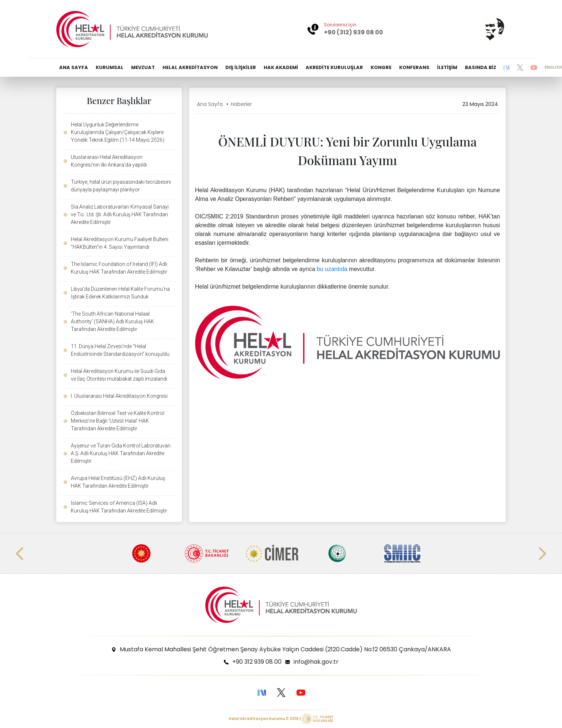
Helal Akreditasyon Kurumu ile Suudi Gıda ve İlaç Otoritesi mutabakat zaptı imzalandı (119, 375)
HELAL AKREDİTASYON (190, 67)
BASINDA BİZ (481, 67)
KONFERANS (414, 67)
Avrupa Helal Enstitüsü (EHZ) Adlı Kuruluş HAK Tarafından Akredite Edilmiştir (118, 482)
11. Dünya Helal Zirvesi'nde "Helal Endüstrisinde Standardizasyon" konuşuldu (120, 350)
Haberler (241, 104)
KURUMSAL (110, 67)
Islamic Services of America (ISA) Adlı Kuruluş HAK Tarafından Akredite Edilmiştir (119, 507)
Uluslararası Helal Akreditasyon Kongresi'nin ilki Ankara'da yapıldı (109, 161)
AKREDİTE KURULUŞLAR (334, 67)
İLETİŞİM (447, 67)
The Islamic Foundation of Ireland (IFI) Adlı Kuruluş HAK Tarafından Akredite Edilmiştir (119, 268)
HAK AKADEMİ (281, 67)
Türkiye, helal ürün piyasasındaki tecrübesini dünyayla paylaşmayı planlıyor (121, 186)
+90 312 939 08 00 (257, 662)
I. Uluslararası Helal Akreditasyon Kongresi (119, 396)
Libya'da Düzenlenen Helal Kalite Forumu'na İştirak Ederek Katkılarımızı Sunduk (120, 293)
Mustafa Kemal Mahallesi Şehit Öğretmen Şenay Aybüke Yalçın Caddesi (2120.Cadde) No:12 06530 (285, 649)
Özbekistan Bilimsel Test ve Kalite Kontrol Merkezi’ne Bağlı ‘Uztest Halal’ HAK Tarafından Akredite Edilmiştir (118, 421)
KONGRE (381, 67)
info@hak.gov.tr (316, 662)
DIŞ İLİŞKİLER (241, 67)
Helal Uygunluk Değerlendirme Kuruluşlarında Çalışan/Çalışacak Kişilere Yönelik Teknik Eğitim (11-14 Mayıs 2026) (118, 132)
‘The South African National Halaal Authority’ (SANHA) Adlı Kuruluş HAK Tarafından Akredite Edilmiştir (112, 321)
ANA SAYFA (74, 67)
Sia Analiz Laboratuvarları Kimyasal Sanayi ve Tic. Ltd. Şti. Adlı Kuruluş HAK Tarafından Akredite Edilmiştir (120, 214)
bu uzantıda (332, 269)
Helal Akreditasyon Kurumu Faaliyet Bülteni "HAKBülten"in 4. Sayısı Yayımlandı (120, 243)
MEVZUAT (143, 67)
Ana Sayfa (210, 104)
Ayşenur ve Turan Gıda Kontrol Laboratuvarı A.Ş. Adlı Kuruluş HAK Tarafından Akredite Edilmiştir (121, 453)
